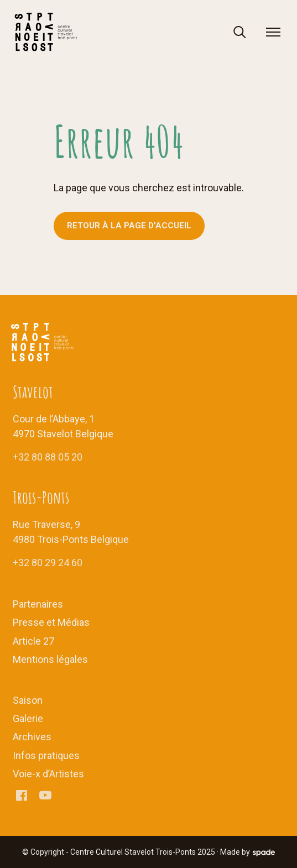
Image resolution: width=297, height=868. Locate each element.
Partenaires (38, 604)
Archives (32, 737)
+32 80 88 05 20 (48, 457)
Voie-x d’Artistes (48, 774)
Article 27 (33, 641)
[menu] (273, 32)
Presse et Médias (51, 622)
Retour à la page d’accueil (129, 226)
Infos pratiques (46, 755)
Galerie (28, 718)
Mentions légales (50, 659)
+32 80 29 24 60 (48, 563)
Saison (28, 700)
